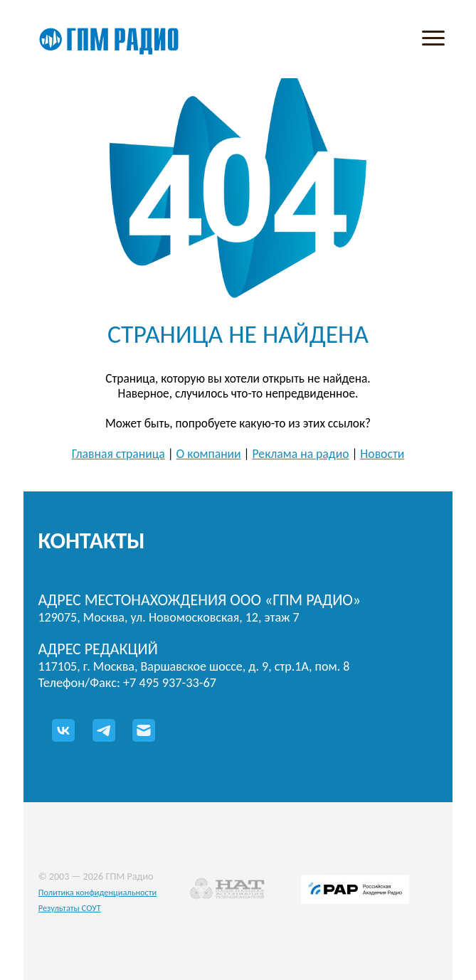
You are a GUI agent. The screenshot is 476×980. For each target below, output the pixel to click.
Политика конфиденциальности (98, 892)
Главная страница (118, 454)
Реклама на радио (300, 454)
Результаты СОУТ (70, 908)
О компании (209, 454)
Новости (382, 454)
